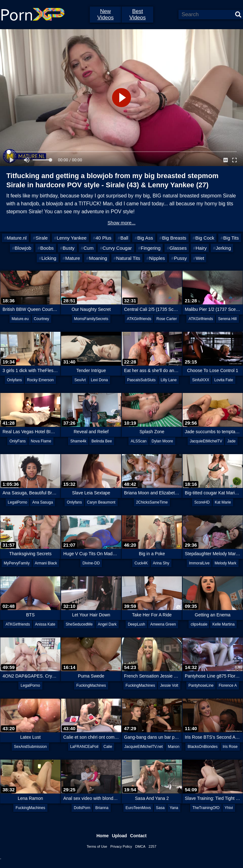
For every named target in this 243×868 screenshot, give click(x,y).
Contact (138, 836)
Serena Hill (227, 319)
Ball (124, 238)
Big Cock (205, 238)
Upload (119, 836)
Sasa (160, 808)
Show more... (121, 223)
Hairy (201, 248)
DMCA (140, 846)
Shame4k (78, 441)
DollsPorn (82, 808)
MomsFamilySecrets (91, 319)
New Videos (105, 14)
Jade (231, 441)
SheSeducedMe (79, 624)
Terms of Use (97, 846)
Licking (49, 258)
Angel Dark (107, 624)
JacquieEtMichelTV (206, 441)
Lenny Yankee (72, 238)
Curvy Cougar (117, 248)
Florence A (228, 685)
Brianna (102, 808)
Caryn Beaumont (101, 502)
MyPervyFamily (17, 563)
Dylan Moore (162, 441)
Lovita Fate (224, 380)
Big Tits (231, 238)
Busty (69, 248)
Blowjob (23, 248)
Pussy (181, 258)
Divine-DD (91, 563)
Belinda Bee (102, 441)
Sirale (41, 238)
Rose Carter (167, 319)
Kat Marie (223, 502)
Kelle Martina (223, 624)
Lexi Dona (99, 380)
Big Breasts (174, 238)
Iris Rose (230, 747)
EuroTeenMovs (138, 808)
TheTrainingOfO (206, 808)
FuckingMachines (91, 685)
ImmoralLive (199, 563)
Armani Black (46, 563)
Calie (108, 747)
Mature (73, 258)
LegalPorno (18, 502)
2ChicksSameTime (152, 502)
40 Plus (103, 238)
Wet (200, 258)
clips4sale (199, 624)
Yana (174, 808)
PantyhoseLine (201, 685)
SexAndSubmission (30, 747)
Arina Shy (161, 563)
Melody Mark (225, 563)
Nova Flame (41, 441)
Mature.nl (17, 238)
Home (103, 836)
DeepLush (137, 624)
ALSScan (139, 441)
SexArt (80, 380)
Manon (174, 747)
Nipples (157, 258)
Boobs (47, 248)
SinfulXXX (201, 380)
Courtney (42, 319)
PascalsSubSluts (141, 380)
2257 (153, 846)
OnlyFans (18, 441)
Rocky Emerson (40, 380)
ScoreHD (202, 502)
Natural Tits (128, 258)
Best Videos (138, 14)
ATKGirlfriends (139, 319)
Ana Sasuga (43, 502)
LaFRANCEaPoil (84, 747)
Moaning (98, 258)
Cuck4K (141, 563)
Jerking (223, 248)
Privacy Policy (121, 846)
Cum (89, 248)
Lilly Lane (169, 380)
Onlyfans (14, 380)
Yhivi (229, 808)
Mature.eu (20, 319)
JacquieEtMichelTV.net (144, 747)
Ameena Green (163, 624)
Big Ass (145, 238)
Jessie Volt (169, 685)
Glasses (178, 248)
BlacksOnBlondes (203, 747)
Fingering (151, 248)
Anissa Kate (45, 624)
